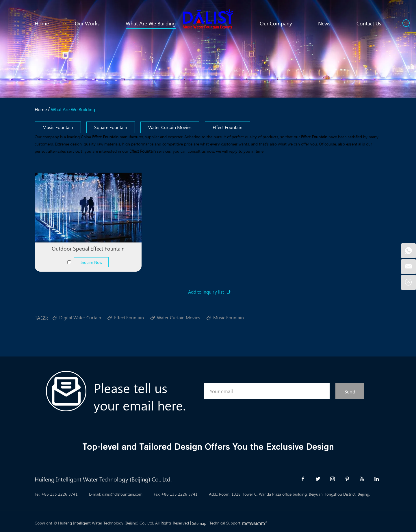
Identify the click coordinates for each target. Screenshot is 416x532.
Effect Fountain (227, 127)
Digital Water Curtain (77, 318)
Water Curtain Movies (170, 127)
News (324, 23)
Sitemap (199, 523)
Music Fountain (58, 127)
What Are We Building (151, 23)
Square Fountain (111, 127)
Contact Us (369, 23)
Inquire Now (91, 262)
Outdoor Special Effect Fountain (88, 249)
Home (42, 23)
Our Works (87, 23)
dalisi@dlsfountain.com (122, 494)
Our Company (276, 23)
